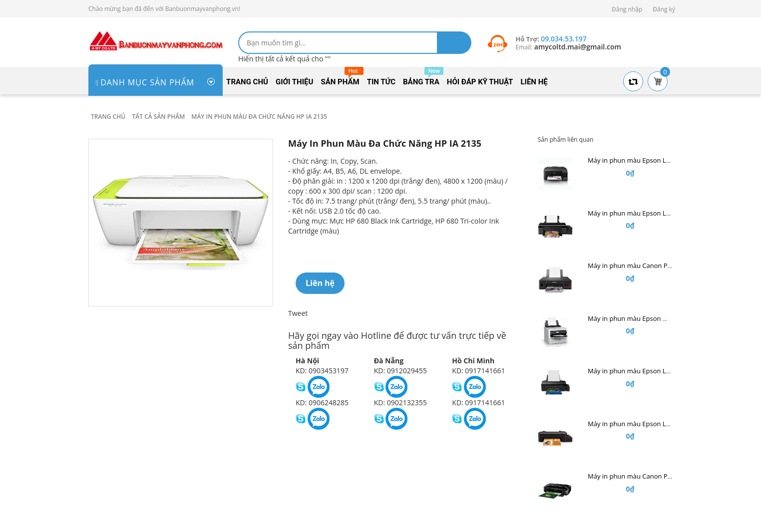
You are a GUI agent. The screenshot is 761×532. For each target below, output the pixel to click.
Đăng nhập (627, 9)
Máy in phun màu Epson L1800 (634, 371)
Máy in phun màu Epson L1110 (634, 160)
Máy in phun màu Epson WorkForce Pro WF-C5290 (664, 318)
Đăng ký (664, 9)
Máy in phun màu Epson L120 (632, 424)
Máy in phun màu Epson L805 (632, 213)
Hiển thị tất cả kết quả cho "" (284, 59)
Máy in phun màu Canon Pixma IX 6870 (647, 476)
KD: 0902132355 (400, 402)
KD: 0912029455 (400, 371)
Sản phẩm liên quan (566, 139)
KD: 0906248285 (322, 402)
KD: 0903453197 (322, 371)
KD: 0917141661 (478, 371)
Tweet (298, 313)
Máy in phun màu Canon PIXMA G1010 (646, 266)
